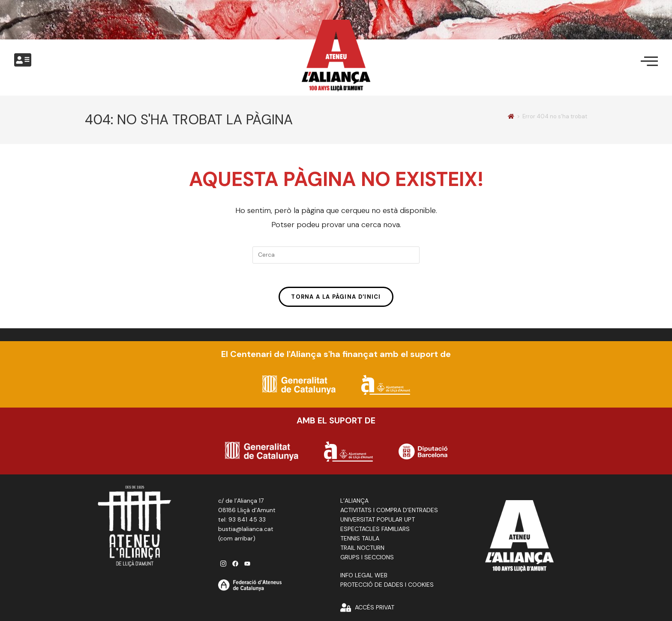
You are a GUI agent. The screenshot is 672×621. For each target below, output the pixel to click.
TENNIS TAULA (360, 540)
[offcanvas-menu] (23, 60)
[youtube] (247, 565)
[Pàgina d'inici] (511, 116)
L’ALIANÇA (354, 503)
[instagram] (223, 565)
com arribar (236, 540)
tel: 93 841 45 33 (242, 522)
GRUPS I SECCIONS (367, 559)
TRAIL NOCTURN (362, 550)
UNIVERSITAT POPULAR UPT (378, 522)
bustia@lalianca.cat (246, 531)
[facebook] (235, 565)
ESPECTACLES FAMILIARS (375, 531)
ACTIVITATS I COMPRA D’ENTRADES (389, 512)
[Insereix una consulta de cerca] (336, 255)
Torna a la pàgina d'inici (336, 299)
